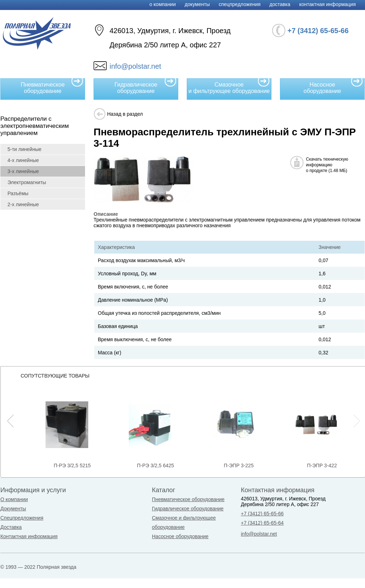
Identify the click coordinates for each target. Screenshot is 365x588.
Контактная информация (327, 4)
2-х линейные (23, 204)
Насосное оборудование (333, 86)
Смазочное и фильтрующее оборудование (229, 86)
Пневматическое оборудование (52, 86)
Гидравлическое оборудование (146, 86)
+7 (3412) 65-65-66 (262, 514)
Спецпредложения (240, 4)
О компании (163, 4)
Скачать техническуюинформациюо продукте (327, 165)
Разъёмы (18, 193)
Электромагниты (27, 182)
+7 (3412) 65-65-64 (262, 523)
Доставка (280, 4)
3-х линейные (23, 171)
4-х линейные (23, 160)
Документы (197, 4)
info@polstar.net (135, 66)
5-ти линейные (24, 149)
